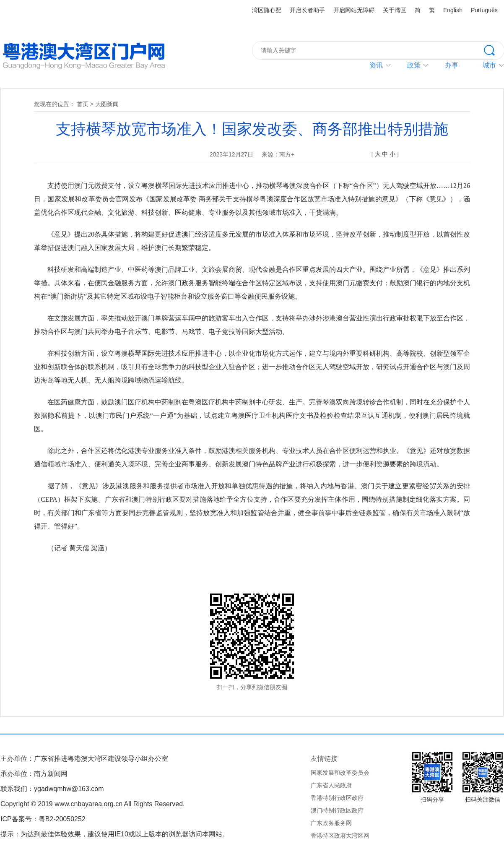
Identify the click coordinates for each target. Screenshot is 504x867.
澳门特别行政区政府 (337, 810)
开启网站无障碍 (354, 10)
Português (484, 10)
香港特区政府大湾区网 (340, 836)
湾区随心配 (267, 10)
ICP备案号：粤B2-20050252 (43, 819)
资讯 (376, 65)
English (453, 10)
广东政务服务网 (331, 823)
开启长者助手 (307, 10)
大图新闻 (107, 104)
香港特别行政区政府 (337, 798)
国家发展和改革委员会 (340, 773)
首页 (83, 104)
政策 (414, 65)
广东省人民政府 (331, 785)
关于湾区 (395, 10)
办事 (452, 65)
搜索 (494, 49)
